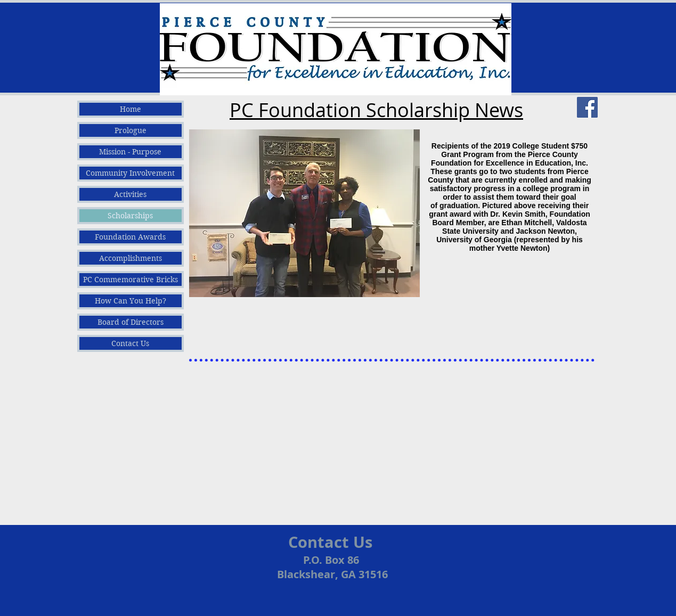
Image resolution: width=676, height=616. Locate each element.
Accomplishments (131, 258)
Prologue (131, 130)
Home (131, 109)
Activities (130, 194)
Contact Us (130, 343)
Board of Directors (131, 322)
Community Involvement (130, 173)
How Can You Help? (131, 301)
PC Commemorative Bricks (131, 280)
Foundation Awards (130, 237)
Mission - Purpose (130, 152)
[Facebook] (587, 107)
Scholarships (130, 216)
